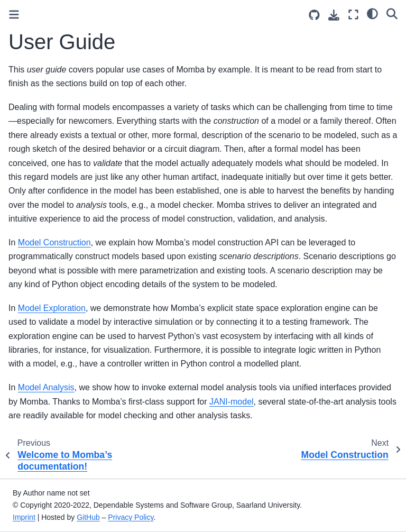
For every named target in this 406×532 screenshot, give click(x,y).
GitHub (88, 517)
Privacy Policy (131, 517)
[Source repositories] (314, 15)
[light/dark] (372, 13)
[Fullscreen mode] (353, 15)
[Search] (392, 13)
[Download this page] (334, 15)
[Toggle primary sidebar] (14, 15)
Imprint (24, 517)
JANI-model (232, 402)
